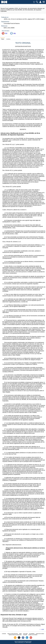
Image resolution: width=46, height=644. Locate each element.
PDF (6, 33)
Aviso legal (25, 634)
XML (15, 33)
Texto (3, 39)
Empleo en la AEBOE (33, 635)
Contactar (4, 634)
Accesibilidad (32, 634)
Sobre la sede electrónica (13, 634)
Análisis (8, 39)
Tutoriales (25, 635)
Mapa (21, 634)
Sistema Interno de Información (15, 635)
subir (43, 629)
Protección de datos (40, 634)
